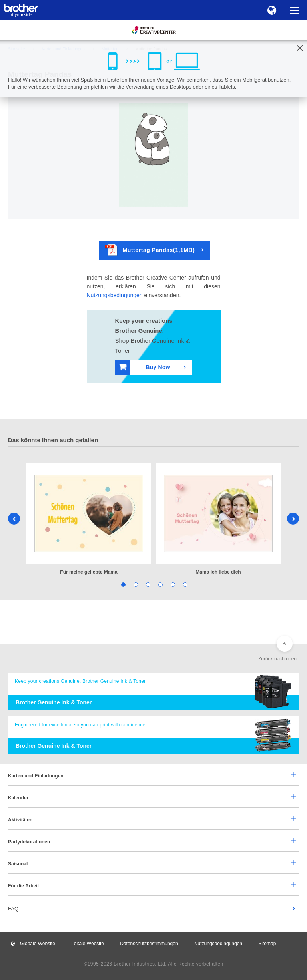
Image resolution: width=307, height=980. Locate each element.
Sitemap (267, 944)
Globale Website (38, 944)
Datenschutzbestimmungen (149, 944)
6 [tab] (184, 584)
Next (293, 519)
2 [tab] (135, 584)
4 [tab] (160, 584)
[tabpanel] (89, 520)
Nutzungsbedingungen (115, 295)
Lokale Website (88, 944)
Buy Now (145, 367)
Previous (14, 519)
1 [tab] (123, 584)
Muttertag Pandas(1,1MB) (150, 250)
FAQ (13, 909)
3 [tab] (147, 584)
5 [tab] (172, 584)
